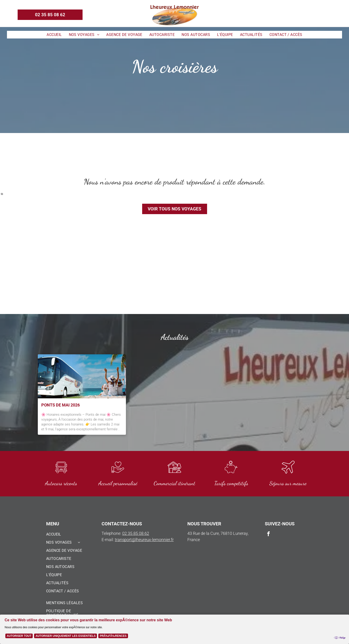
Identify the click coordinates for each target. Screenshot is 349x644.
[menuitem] (54, 35)
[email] (328, 15)
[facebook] (320, 15)
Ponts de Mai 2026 (61, 405)
